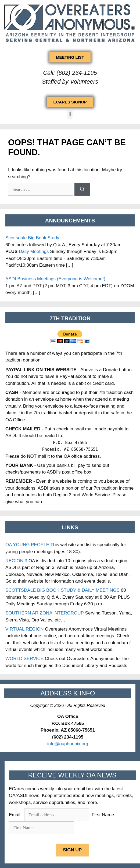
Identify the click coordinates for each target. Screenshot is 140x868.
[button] (70, 114)
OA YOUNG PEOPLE (27, 545)
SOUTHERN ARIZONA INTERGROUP (45, 613)
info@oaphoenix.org (68, 744)
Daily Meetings (34, 252)
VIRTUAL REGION (25, 629)
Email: (16, 815)
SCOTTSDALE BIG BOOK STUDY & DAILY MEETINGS (62, 590)
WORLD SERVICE (24, 659)
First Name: (103, 815)
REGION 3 (16, 561)
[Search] (82, 189)
